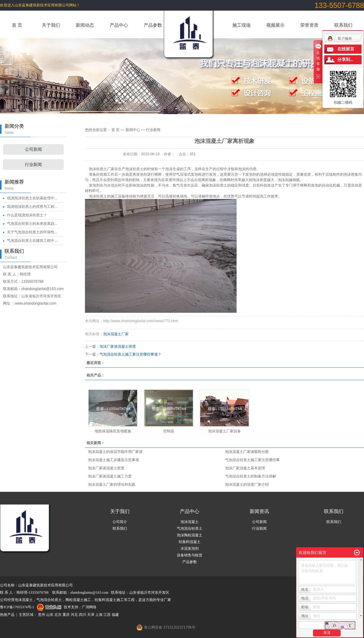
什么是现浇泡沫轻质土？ (27, 215)
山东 (50, 615)
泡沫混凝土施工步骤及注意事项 (113, 460)
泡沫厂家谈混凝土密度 (118, 346)
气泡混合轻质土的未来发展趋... (32, 224)
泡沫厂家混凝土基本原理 (245, 468)
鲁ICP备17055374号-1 (17, 607)
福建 (115, 615)
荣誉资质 (309, 25)
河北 (74, 615)
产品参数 (153, 25)
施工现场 (241, 25)
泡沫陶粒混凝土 (190, 535)
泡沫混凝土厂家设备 (224, 431)
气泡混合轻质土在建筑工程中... (32, 241)
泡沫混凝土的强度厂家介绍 (247, 484)
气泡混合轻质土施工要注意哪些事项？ (130, 354)
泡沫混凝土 (190, 522)
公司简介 (120, 522)
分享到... (345, 60)
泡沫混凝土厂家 (116, 334)
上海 (99, 615)
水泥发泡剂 (190, 549)
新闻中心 (133, 130)
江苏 (107, 615)
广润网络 (89, 607)
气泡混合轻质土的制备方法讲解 (251, 476)
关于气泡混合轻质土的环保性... (32, 232)
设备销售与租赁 (190, 555)
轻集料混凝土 (190, 542)
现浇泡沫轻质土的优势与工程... (32, 207)
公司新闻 (33, 149)
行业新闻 (33, 165)
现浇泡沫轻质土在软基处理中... (32, 198)
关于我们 (51, 25)
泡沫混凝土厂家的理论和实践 (112, 484)
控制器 (169, 431)
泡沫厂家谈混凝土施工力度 (110, 476)
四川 (83, 615)
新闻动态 (85, 25)
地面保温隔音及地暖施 (113, 431)
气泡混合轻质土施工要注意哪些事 (252, 460)
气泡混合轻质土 (190, 528)
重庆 (66, 615)
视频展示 (275, 25)
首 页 (17, 25)
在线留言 (346, 49)
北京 (58, 615)
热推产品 (7, 615)
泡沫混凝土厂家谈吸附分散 (247, 452)
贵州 (42, 615)
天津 (91, 615)
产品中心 (119, 25)
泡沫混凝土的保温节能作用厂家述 (115, 452)
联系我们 (343, 25)
